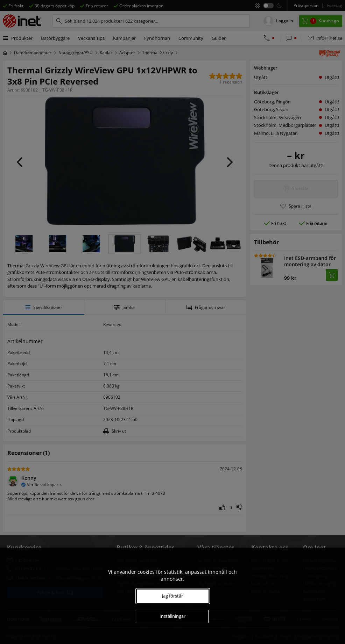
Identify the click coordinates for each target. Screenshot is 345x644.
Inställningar (172, 616)
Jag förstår (172, 596)
